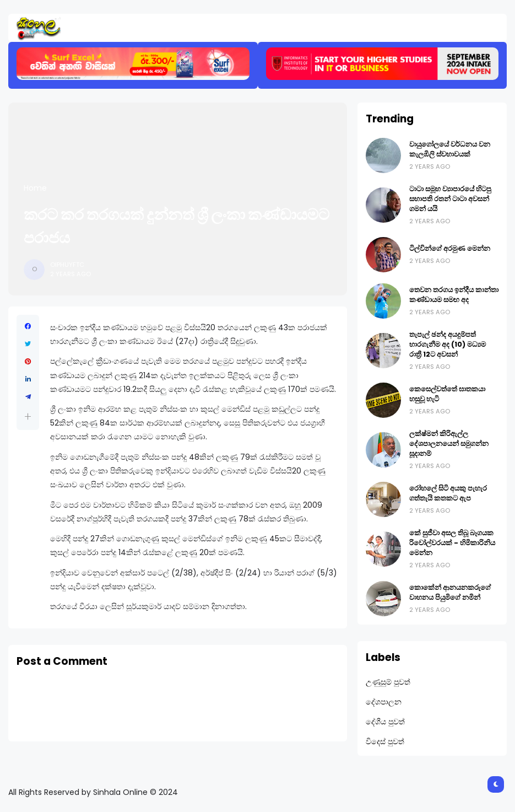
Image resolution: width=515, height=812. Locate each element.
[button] (28, 416)
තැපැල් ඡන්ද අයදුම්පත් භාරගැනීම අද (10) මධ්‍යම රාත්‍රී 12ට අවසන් (448, 344)
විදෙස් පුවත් (385, 741)
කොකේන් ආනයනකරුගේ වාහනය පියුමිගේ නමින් (450, 592)
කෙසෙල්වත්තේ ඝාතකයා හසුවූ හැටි (447, 394)
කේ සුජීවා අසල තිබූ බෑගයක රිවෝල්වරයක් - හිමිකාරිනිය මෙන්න (452, 543)
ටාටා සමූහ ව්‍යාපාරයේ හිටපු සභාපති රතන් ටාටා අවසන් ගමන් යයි (450, 199)
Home (35, 188)
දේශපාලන (384, 702)
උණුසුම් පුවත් (388, 682)
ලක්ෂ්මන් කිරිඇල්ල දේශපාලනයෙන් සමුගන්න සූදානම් (449, 443)
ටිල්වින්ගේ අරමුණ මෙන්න (450, 248)
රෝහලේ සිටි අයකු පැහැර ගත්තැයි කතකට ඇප (448, 493)
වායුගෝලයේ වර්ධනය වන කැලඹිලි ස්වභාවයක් (450, 149)
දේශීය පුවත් (385, 722)
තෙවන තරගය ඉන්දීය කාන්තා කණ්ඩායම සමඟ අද (454, 295)
